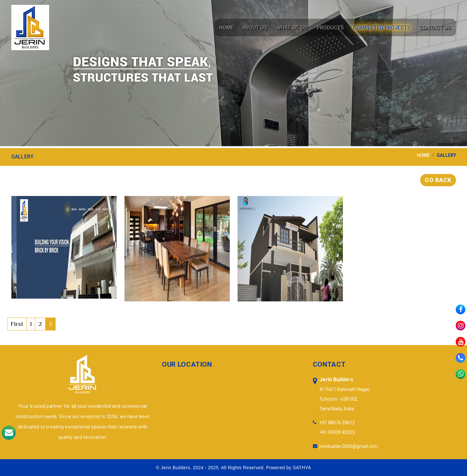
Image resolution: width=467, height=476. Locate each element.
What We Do (294, 28)
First (17, 324)
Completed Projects (382, 28)
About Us (257, 28)
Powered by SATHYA (289, 468)
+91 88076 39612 (337, 423)
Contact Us (435, 28)
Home (229, 28)
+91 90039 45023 (337, 432)
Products (332, 28)
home (423, 155)
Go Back (438, 180)
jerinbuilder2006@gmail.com (349, 446)
